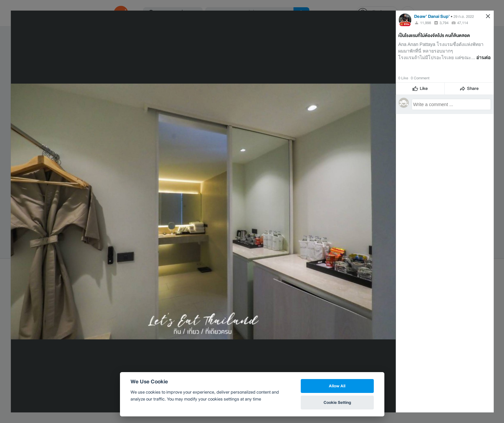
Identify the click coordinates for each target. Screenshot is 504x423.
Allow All (337, 386)
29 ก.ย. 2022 (464, 17)
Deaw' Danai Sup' (432, 16)
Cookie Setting (337, 402)
